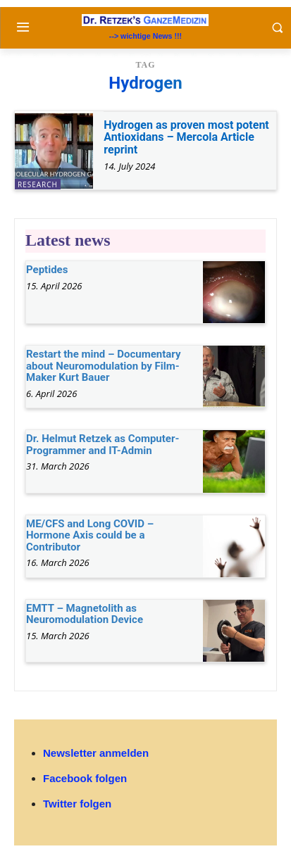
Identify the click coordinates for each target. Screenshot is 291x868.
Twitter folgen (77, 804)
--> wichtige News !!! (145, 36)
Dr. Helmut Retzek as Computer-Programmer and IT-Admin (103, 445)
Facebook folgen (85, 778)
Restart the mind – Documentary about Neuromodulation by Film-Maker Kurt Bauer (103, 366)
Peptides (47, 270)
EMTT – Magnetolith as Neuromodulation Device (85, 614)
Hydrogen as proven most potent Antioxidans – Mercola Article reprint (186, 137)
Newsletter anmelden (96, 753)
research (38, 184)
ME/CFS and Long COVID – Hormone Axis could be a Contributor (90, 535)
